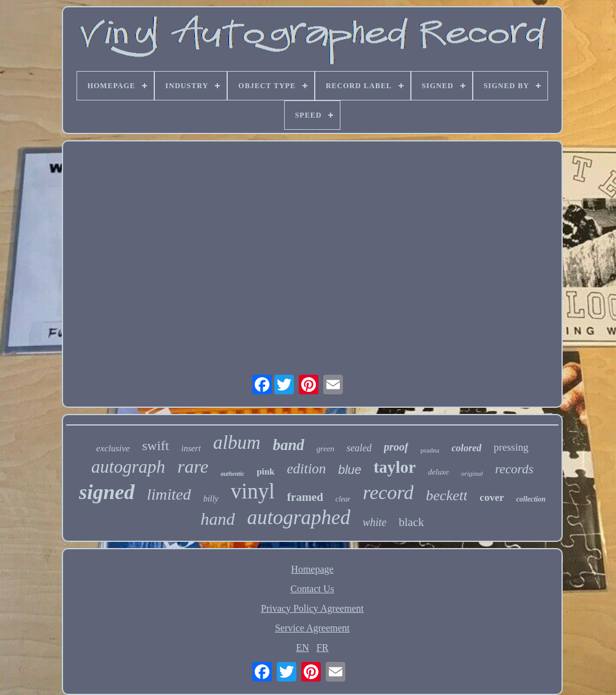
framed (305, 497)
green (325, 449)
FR (323, 648)
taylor (395, 467)
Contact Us (312, 589)
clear (343, 499)
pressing (511, 447)
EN (303, 648)
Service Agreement (312, 628)
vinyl (253, 491)
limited (169, 494)
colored (466, 448)
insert (191, 449)
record (388, 492)
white (374, 522)
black (411, 522)
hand (218, 519)
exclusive (113, 448)
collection (531, 499)
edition (306, 469)
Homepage (312, 569)
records (514, 469)
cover (492, 498)
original (472, 473)
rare (193, 466)
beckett (446, 495)
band (288, 445)
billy (211, 499)
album (237, 442)
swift (156, 445)
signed (107, 492)
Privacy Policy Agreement (312, 608)
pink (265, 471)
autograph (128, 467)
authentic (232, 474)
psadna (430, 450)
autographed (299, 517)
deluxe (438, 472)
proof (396, 447)
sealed (359, 448)
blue (350, 470)
